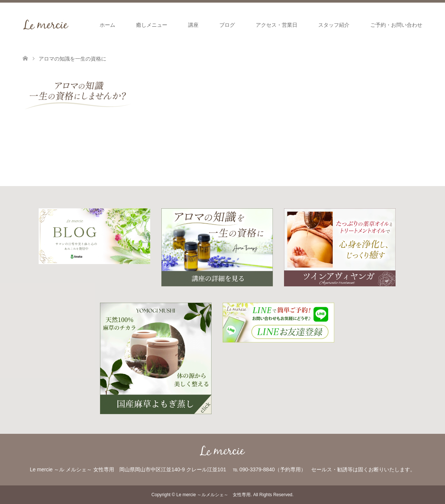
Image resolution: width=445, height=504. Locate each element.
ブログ (227, 25)
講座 (193, 25)
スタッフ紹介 (334, 25)
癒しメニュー (152, 25)
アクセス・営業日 (277, 25)
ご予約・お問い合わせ (396, 25)
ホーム (107, 25)
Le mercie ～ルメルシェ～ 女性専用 (213, 495)
